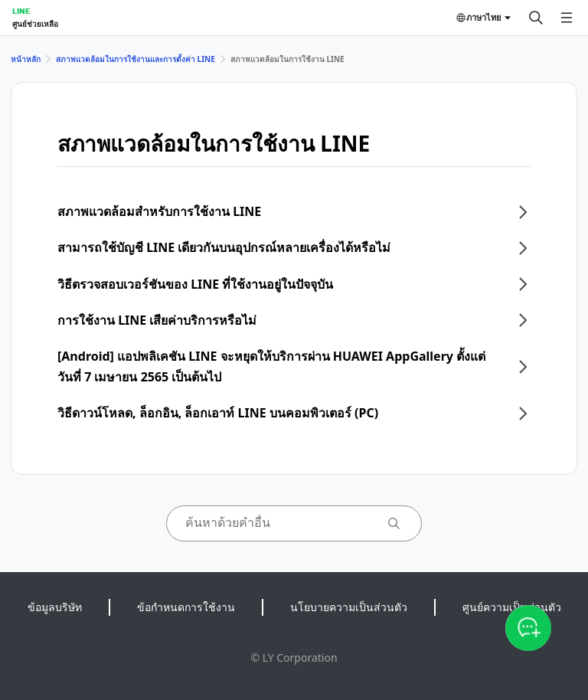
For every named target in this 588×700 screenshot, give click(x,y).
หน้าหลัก (26, 59)
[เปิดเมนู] (567, 18)
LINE (21, 11)
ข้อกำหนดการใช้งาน (186, 607)
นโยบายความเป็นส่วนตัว (349, 607)
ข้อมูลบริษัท (55, 607)
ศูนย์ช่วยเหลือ (35, 24)
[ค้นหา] (536, 18)
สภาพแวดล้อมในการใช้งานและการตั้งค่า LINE (136, 59)
